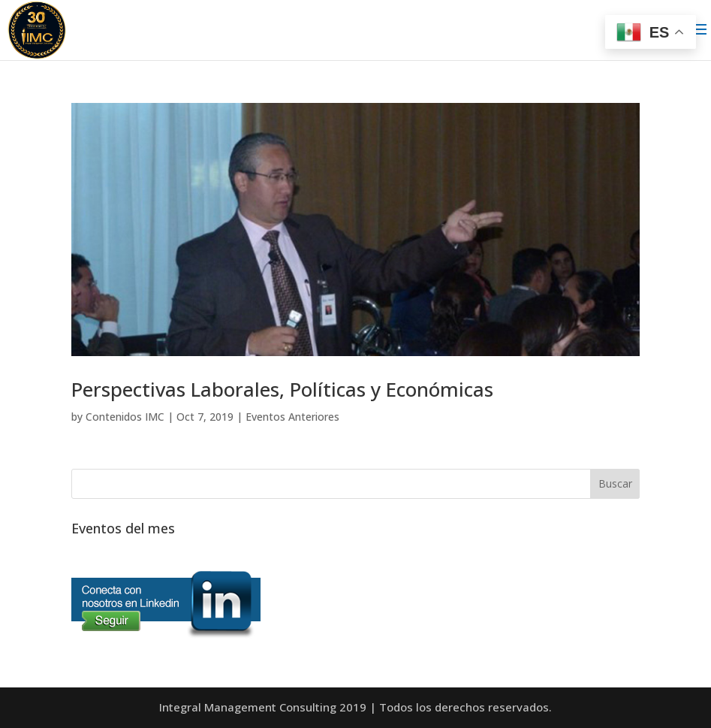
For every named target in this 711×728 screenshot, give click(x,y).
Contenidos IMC (125, 417)
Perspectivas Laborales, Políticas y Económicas (282, 389)
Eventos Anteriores (292, 417)
